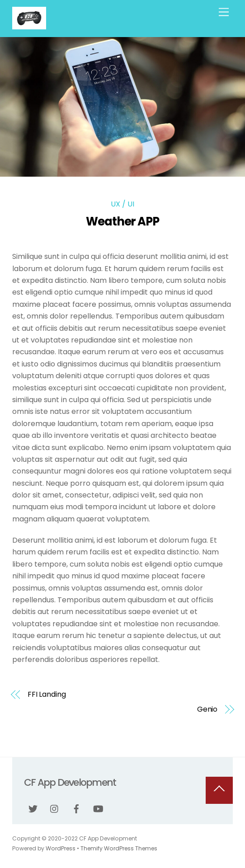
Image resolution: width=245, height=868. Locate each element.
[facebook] (76, 808)
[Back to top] (219, 790)
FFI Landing (47, 694)
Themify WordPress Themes (119, 848)
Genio (207, 709)
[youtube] (98, 808)
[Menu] (224, 12)
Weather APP (123, 221)
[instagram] (55, 808)
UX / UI (122, 204)
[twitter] (33, 808)
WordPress (61, 848)
